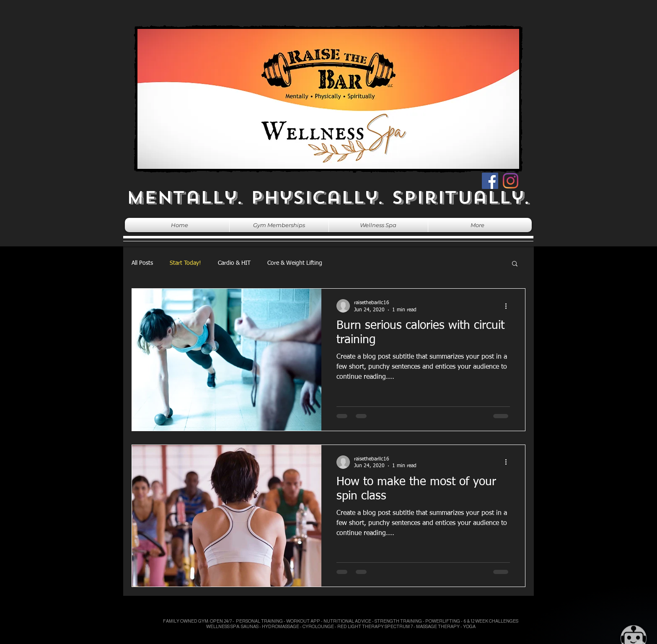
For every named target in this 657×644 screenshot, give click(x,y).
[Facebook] (490, 181)
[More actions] (509, 306)
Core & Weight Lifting (295, 263)
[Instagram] (511, 181)
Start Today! (185, 263)
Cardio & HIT (234, 263)
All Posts (142, 263)
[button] (515, 264)
